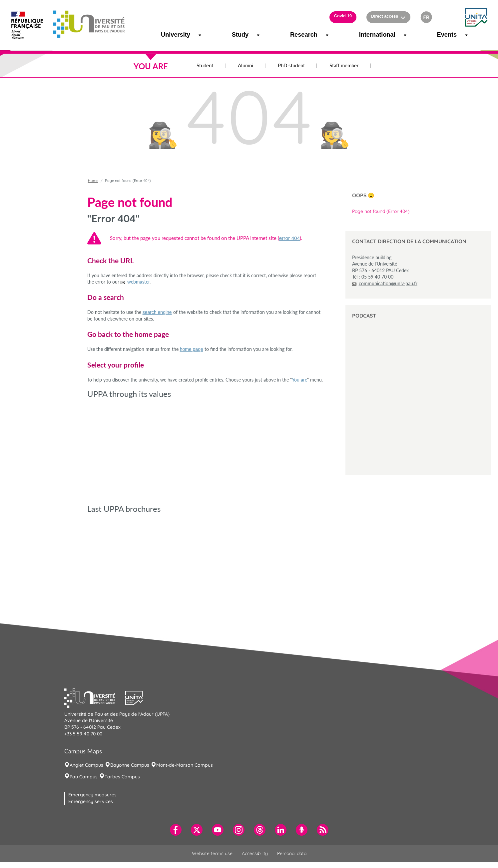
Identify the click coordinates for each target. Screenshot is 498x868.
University (169, 35)
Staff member (344, 65)
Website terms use (212, 853)
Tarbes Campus (122, 777)
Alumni (246, 65)
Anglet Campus (86, 765)
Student (205, 65)
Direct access (385, 16)
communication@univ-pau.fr (388, 283)
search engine (157, 312)
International (369, 35)
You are (299, 380)
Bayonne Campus (130, 765)
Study (238, 35)
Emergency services (91, 801)
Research (298, 35)
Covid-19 (343, 16)
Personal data (292, 853)
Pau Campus (84, 777)
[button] (448, 17)
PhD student (291, 65)
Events (443, 35)
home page (192, 349)
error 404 (289, 238)
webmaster (138, 282)
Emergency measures (92, 795)
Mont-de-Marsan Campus (185, 765)
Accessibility (255, 853)
